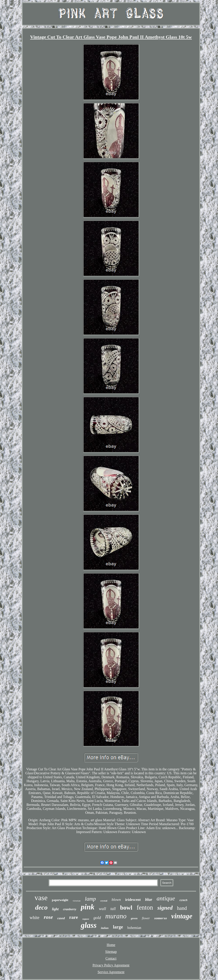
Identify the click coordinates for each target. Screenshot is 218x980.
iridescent (133, 900)
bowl (126, 908)
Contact (111, 958)
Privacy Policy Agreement (111, 965)
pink (87, 907)
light (55, 909)
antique (166, 898)
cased (61, 918)
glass (89, 925)
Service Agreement (111, 972)
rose (48, 917)
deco (41, 907)
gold (97, 918)
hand (182, 908)
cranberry (70, 909)
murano (116, 916)
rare (74, 917)
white (35, 918)
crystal (104, 901)
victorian (77, 901)
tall (113, 909)
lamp (90, 899)
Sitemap (111, 952)
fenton (145, 907)
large (118, 927)
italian (105, 928)
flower (146, 918)
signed (165, 908)
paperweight (60, 900)
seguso (86, 919)
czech (183, 900)
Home (111, 945)
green (134, 918)
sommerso (161, 919)
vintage (182, 916)
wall (103, 909)
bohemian (134, 928)
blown (116, 900)
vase (41, 898)
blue (149, 900)
